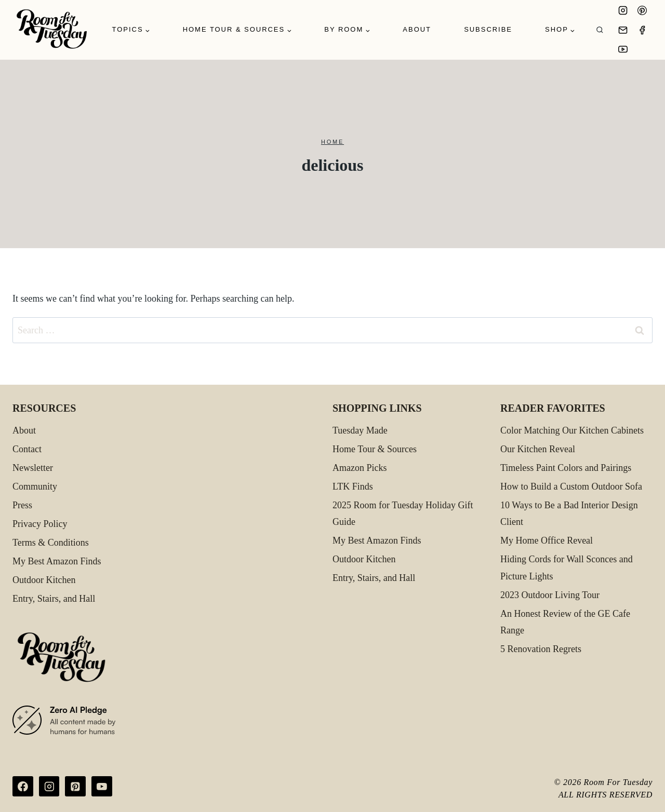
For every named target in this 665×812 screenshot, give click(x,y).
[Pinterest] (642, 10)
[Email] (623, 30)
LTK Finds (353, 486)
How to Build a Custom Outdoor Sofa (571, 486)
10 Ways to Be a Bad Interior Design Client (569, 513)
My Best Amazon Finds (57, 561)
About (417, 29)
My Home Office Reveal (547, 540)
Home (332, 142)
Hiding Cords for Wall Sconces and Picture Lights (567, 567)
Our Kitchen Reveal (538, 449)
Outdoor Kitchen (44, 580)
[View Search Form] (600, 30)
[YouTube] (623, 49)
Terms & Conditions (51, 543)
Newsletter (33, 468)
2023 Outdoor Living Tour (550, 595)
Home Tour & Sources (375, 449)
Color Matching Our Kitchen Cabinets (572, 430)
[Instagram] (623, 10)
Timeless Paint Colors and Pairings (566, 468)
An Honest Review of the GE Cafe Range (565, 622)
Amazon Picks (360, 468)
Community (35, 486)
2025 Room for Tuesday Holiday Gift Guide (403, 513)
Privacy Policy (40, 524)
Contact (27, 449)
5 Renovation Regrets (541, 649)
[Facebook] (642, 30)
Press (22, 505)
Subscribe (488, 29)
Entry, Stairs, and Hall (54, 599)
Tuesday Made (360, 430)
